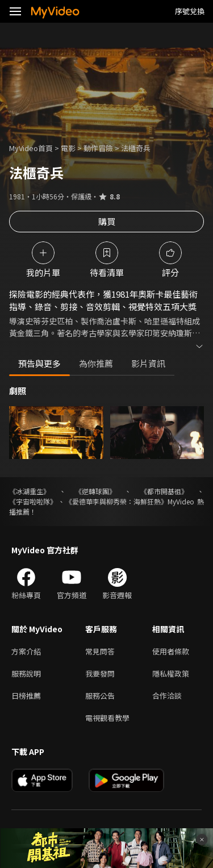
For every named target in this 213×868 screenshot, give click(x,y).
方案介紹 (26, 651)
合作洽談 (167, 696)
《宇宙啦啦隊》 (33, 501)
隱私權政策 (171, 673)
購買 (107, 221)
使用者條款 (171, 651)
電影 (68, 148)
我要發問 (100, 673)
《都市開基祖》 (164, 491)
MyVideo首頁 (31, 148)
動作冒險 (98, 148)
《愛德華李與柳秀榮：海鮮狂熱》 (116, 501)
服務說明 (26, 673)
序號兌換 (190, 11)
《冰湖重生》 (30, 491)
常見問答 (100, 651)
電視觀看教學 (107, 718)
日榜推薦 (26, 696)
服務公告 (100, 696)
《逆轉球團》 (95, 491)
